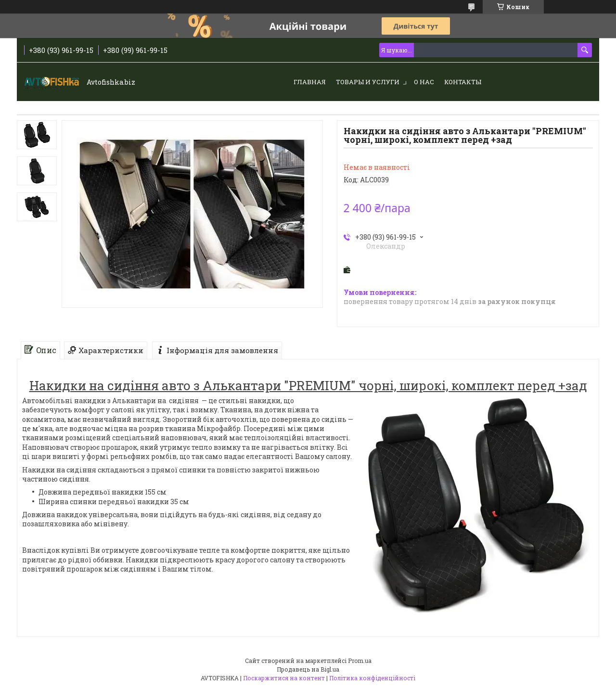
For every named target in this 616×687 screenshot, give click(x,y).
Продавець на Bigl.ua (308, 669)
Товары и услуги (368, 82)
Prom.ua (360, 661)
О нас (424, 82)
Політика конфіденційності (372, 678)
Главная (310, 82)
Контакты (463, 82)
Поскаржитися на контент (284, 678)
